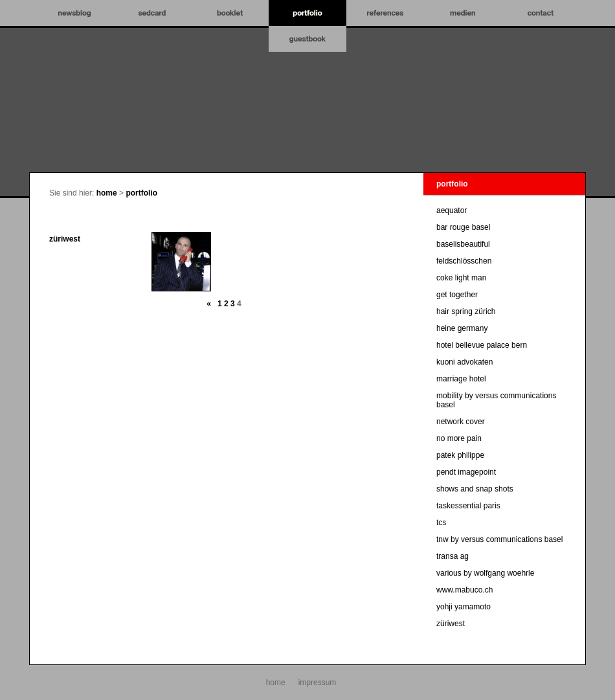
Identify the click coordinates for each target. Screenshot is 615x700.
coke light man (461, 278)
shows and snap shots (475, 489)
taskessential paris (468, 506)
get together (457, 295)
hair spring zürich (466, 311)
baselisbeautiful (463, 244)
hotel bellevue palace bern (482, 345)
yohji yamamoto (464, 607)
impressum (318, 683)
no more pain (459, 438)
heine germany (462, 328)
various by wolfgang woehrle (485, 573)
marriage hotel (461, 379)
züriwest (65, 239)
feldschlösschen (464, 261)
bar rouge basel (463, 227)
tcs (441, 523)
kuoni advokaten (464, 362)
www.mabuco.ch (464, 590)
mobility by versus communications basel (496, 400)
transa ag (453, 556)
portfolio (141, 193)
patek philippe (460, 455)
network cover (461, 422)
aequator (452, 210)
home (107, 193)
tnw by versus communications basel (499, 539)
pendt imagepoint (466, 472)
